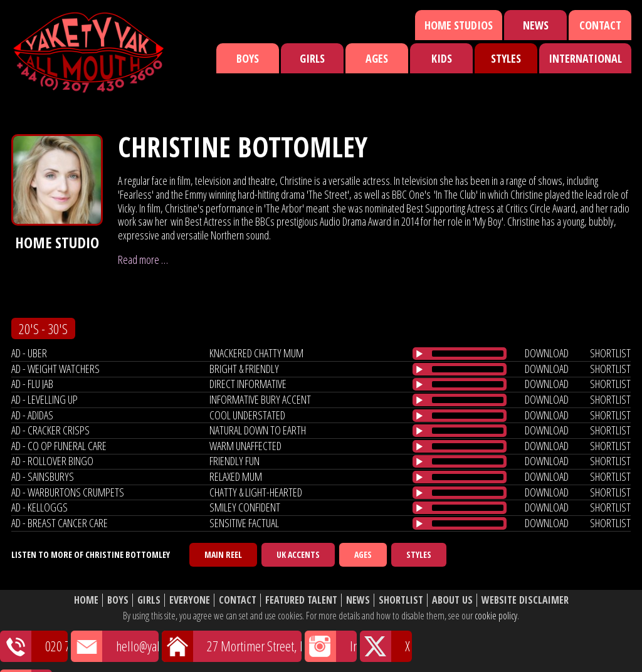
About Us (452, 600)
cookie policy (496, 616)
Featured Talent (301, 600)
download (547, 353)
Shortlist (401, 600)
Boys (248, 58)
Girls (312, 58)
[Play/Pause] (419, 354)
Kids (442, 58)
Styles (506, 58)
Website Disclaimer (525, 600)
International (585, 58)
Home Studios (459, 25)
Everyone (190, 600)
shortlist (610, 353)
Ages (377, 58)
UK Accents (298, 554)
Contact (600, 25)
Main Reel (223, 554)
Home (86, 600)
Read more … (143, 260)
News (536, 25)
